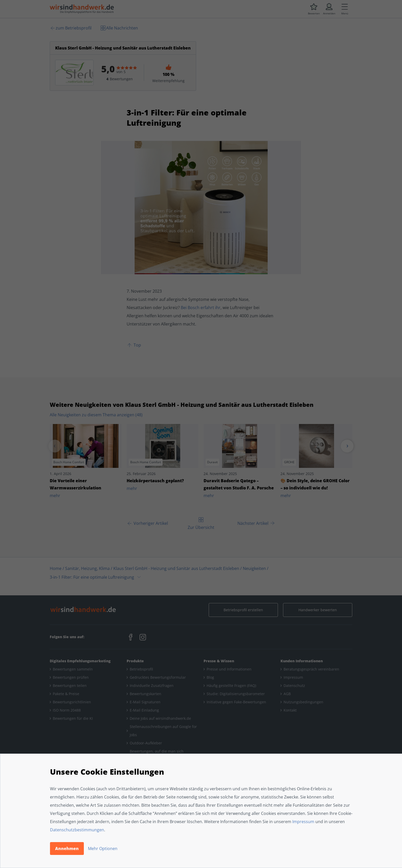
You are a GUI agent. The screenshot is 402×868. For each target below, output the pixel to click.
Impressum (303, 822)
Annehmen (67, 849)
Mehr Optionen (103, 849)
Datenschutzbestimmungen (77, 830)
